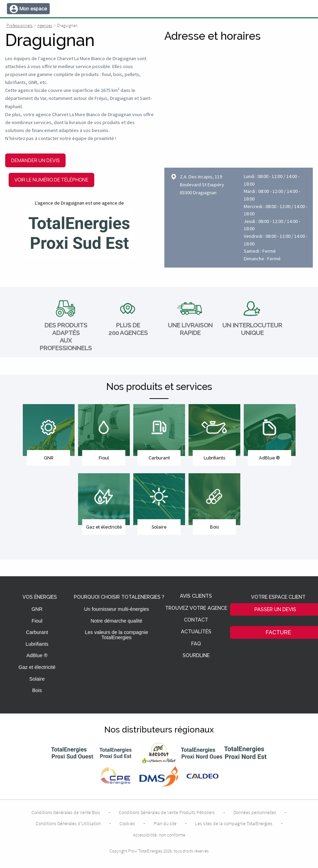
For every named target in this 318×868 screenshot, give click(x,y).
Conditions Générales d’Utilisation (68, 823)
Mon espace (33, 8)
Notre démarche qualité (117, 621)
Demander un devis (35, 160)
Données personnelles (255, 812)
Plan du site (165, 823)
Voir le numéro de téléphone (51, 180)
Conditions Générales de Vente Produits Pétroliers (167, 812)
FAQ (196, 644)
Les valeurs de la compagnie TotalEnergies (117, 635)
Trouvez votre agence (196, 608)
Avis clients (196, 596)
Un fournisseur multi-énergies (116, 609)
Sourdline (196, 656)
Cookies (127, 823)
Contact (196, 620)
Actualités (196, 632)
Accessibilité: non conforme (159, 835)
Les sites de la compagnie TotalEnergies (234, 823)
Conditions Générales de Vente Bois (66, 812)
